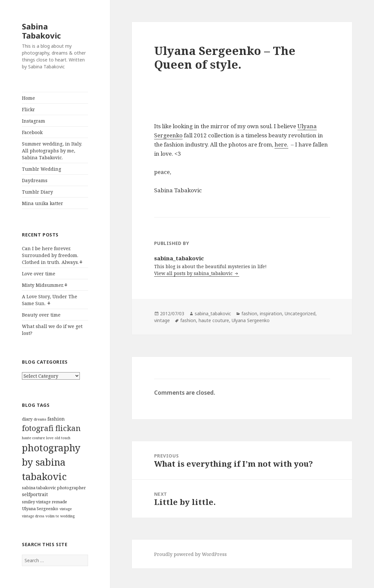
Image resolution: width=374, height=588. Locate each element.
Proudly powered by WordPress (190, 554)
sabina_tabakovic (213, 313)
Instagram (34, 121)
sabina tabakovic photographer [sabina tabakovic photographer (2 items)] (54, 488)
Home (28, 98)
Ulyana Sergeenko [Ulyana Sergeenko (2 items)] (40, 509)
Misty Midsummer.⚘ (45, 285)
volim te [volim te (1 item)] (52, 516)
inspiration (271, 313)
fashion (249, 313)
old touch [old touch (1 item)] (62, 438)
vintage (162, 320)
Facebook (32, 132)
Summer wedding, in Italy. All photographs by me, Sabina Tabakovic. (52, 151)
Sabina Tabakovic (41, 31)
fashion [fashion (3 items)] (56, 419)
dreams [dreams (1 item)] (40, 419)
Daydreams (35, 180)
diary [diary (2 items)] (27, 419)
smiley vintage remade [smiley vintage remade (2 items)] (45, 502)
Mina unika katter (43, 203)
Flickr (28, 109)
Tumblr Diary (37, 192)
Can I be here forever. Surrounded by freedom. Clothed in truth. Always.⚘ (53, 255)
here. (281, 144)
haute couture (214, 320)
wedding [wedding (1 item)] (67, 516)
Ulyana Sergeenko (251, 320)
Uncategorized (300, 313)
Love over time (39, 274)
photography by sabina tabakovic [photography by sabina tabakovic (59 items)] (51, 462)
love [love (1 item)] (50, 438)
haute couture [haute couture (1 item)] (33, 438)
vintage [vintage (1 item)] (66, 509)
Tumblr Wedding (42, 169)
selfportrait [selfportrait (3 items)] (35, 494)
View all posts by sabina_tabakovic (194, 273)
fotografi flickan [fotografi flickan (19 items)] (51, 428)
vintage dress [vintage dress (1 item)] (33, 516)
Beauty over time (41, 315)
